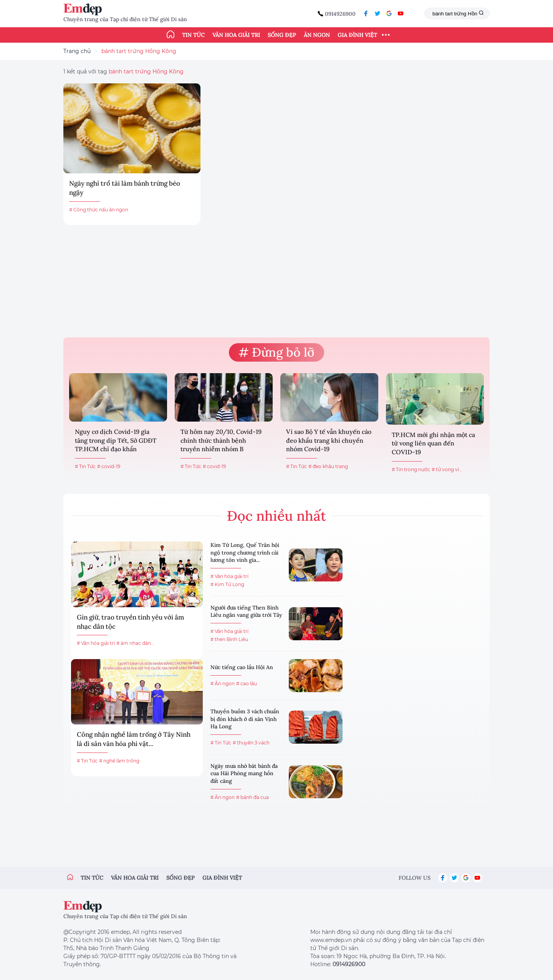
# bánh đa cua (252, 797)
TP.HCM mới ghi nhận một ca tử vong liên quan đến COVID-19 (433, 443)
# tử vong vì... (447, 469)
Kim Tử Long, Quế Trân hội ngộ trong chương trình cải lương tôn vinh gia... (245, 552)
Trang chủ (77, 51)
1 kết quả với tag (123, 71)
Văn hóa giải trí (236, 35)
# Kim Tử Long (227, 584)
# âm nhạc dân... (135, 643)
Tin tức (193, 35)
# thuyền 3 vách (251, 743)
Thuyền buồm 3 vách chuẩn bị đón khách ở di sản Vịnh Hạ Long (245, 719)
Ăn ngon (317, 35)
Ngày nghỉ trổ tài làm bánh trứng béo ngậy (125, 188)
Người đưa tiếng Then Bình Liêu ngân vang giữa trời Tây (246, 611)
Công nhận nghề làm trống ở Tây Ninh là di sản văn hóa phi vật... (134, 739)
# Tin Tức (85, 466)
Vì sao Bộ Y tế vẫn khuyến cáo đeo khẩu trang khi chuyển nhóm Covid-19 (329, 440)
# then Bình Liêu (229, 639)
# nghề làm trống (119, 761)
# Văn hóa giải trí (96, 643)
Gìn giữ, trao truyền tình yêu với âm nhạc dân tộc (130, 622)
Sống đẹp (282, 35)
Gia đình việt (222, 878)
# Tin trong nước (411, 469)
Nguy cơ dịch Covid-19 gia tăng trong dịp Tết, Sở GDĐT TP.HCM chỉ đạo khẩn (116, 440)
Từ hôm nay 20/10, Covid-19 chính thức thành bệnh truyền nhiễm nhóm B (221, 440)
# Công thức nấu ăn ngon (99, 210)
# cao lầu (247, 684)
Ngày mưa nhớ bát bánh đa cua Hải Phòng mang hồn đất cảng (244, 773)
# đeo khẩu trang (328, 466)
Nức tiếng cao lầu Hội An (242, 667)
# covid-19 (109, 466)
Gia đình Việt (357, 35)
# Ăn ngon (223, 684)
